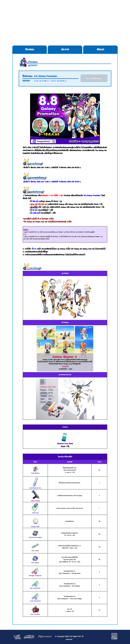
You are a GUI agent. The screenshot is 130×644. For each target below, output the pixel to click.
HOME (23, 8)
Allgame (108, 8)
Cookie (78, 8)
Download (42, 8)
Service (93, 8)
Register (60, 8)
